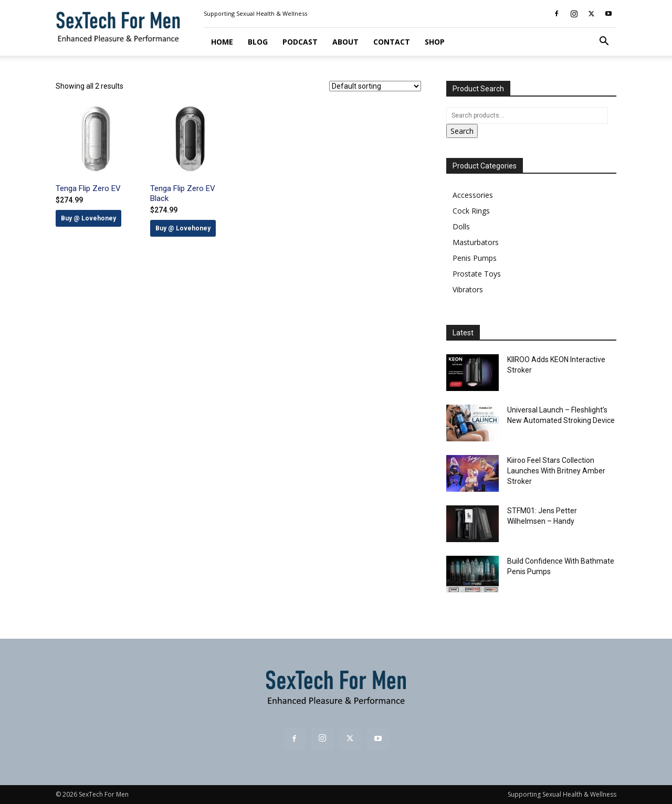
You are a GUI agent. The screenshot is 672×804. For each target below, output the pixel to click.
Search (462, 131)
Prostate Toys (477, 274)
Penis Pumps (475, 258)
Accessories (473, 195)
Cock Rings (471, 211)
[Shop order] (375, 86)
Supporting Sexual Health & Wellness (255, 13)
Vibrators (468, 289)
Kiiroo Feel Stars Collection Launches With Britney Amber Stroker (556, 471)
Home (222, 42)
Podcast (300, 42)
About (345, 42)
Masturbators (476, 242)
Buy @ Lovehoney (88, 218)
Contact (392, 42)
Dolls (461, 226)
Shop (435, 42)
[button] (604, 42)
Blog (258, 42)
